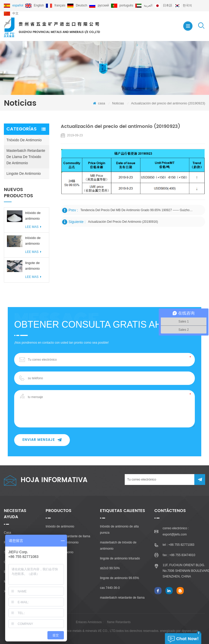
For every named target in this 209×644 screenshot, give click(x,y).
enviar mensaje (42, 440)
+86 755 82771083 (181, 545)
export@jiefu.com (175, 534)
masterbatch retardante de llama (122, 598)
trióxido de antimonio (24, 140)
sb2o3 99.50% (110, 568)
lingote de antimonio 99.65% (119, 578)
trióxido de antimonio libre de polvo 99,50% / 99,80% (35, 216)
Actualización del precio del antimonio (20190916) (123, 222)
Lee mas (33, 227)
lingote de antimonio (24, 174)
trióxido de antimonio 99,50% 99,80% (33, 241)
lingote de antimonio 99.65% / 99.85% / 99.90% (32, 266)
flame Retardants (119, 622)
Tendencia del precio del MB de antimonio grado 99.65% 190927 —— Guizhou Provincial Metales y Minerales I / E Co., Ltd (137, 210)
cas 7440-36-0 (110, 588)
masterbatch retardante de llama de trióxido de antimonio (26, 157)
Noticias (118, 103)
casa (99, 103)
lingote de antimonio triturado (120, 558)
